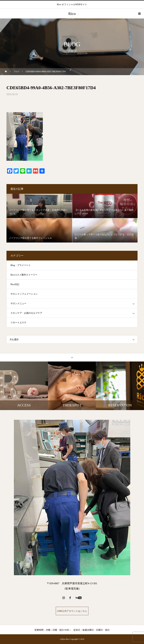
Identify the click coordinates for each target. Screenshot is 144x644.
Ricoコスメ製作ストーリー (24, 275)
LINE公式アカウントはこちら (72, 611)
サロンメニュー (18, 303)
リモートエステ (18, 323)
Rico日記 (15, 284)
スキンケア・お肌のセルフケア (26, 313)
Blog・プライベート (21, 265)
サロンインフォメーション (24, 294)
